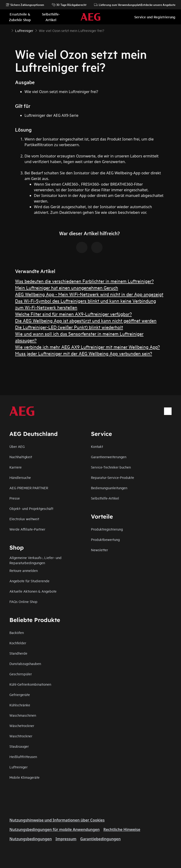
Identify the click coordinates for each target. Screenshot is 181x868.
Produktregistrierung (107, 529)
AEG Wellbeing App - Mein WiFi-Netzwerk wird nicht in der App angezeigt (89, 294)
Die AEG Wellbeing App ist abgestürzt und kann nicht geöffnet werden (86, 320)
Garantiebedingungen (100, 839)
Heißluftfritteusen (23, 757)
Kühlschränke (20, 705)
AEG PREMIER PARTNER (29, 488)
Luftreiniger (19, 767)
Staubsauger (19, 746)
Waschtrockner (21, 736)
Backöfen (17, 632)
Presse (15, 498)
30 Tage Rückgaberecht (69, 5)
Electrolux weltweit (24, 519)
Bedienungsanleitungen (109, 488)
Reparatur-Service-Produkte (113, 477)
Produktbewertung (105, 539)
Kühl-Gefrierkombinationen (30, 684)
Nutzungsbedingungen (31, 839)
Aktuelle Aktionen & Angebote (33, 591)
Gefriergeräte (20, 694)
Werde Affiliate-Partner (27, 529)
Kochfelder (18, 643)
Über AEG (17, 446)
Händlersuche (20, 477)
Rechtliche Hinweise (122, 829)
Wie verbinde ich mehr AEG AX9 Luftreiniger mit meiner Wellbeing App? (87, 347)
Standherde (18, 653)
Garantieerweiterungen (109, 457)
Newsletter (99, 550)
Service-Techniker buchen (111, 467)
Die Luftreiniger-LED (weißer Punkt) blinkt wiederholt (69, 327)
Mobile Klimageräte (25, 777)
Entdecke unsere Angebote (156, 5)
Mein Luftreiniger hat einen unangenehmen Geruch (67, 287)
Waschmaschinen (23, 715)
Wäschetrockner (22, 725)
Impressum (66, 839)
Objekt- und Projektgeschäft (31, 508)
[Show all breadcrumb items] (8, 30)
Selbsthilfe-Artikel (105, 498)
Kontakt (97, 446)
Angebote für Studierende (29, 581)
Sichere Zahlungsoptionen (25, 5)
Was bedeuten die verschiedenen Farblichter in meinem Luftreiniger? (84, 281)
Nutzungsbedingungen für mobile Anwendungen (55, 829)
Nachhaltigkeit (21, 457)
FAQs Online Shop (23, 601)
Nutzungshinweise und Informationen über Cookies (57, 820)
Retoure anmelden (24, 570)
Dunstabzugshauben (25, 663)
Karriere (16, 467)
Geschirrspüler (21, 674)
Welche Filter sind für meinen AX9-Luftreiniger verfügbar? (73, 314)
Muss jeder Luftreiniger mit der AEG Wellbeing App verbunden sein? (84, 353)
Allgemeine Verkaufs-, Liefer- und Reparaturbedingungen (35, 560)
